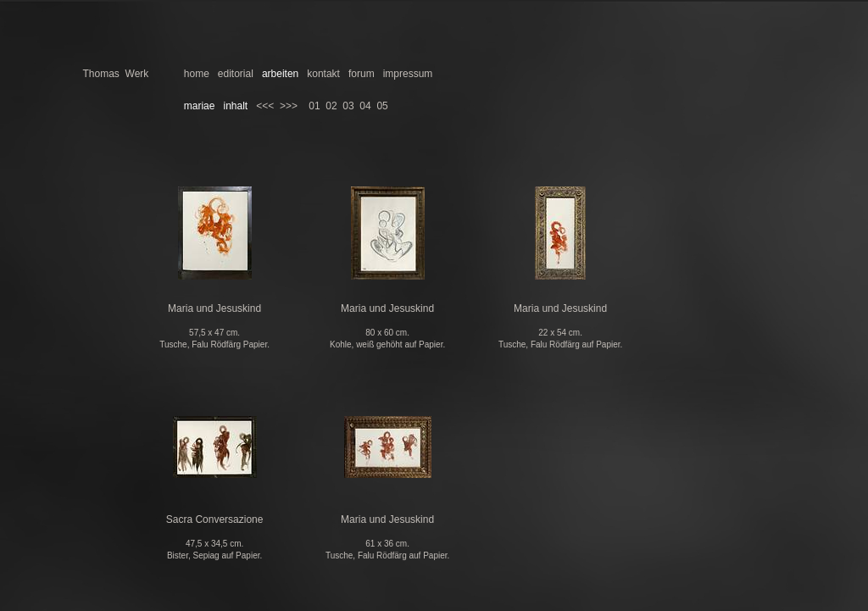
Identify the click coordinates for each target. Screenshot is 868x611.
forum (362, 74)
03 (348, 106)
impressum (408, 74)
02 (331, 106)
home (197, 74)
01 (314, 106)
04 (365, 106)
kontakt (323, 74)
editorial (236, 74)
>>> (289, 106)
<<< (265, 106)
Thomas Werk (116, 74)
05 (382, 106)
